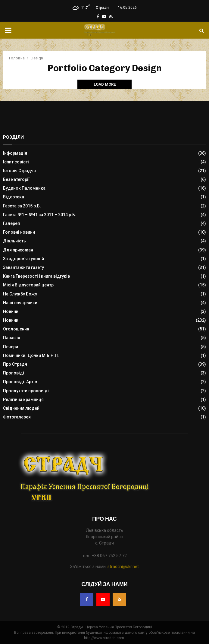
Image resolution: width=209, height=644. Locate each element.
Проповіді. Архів (20, 382)
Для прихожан (18, 250)
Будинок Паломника (24, 188)
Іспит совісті (16, 162)
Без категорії (16, 179)
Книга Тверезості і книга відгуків (36, 276)
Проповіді (14, 373)
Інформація (15, 153)
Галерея (11, 223)
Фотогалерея (17, 417)
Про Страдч (15, 364)
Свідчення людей (21, 408)
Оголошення (16, 329)
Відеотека (14, 197)
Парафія (12, 338)
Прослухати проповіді (26, 391)
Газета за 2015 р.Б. (22, 206)
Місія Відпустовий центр (28, 285)
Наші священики (20, 303)
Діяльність (14, 241)
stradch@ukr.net (123, 567)
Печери (11, 347)
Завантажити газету (23, 267)
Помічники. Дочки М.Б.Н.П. (31, 355)
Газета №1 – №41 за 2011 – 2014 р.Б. (40, 215)
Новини (11, 311)
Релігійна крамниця (23, 399)
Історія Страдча (19, 171)
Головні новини (19, 232)
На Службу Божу (20, 294)
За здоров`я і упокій (23, 259)
